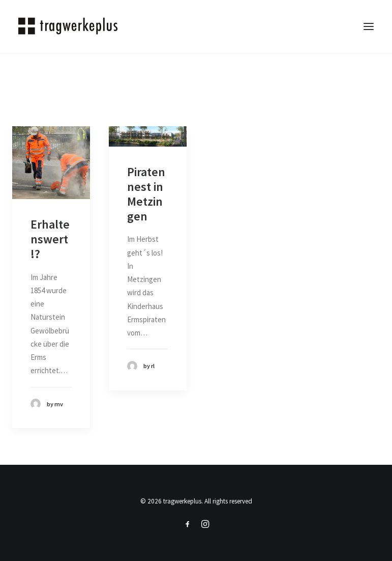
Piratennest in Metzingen (146, 194)
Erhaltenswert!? (50, 239)
